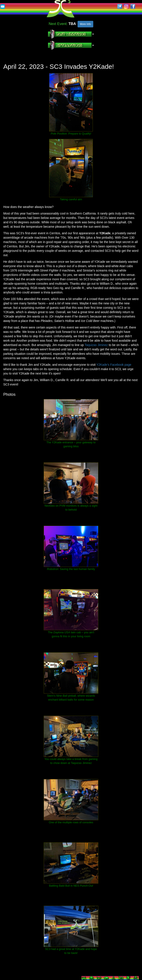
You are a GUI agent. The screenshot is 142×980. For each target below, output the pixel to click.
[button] (71, 34)
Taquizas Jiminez (96, 345)
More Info (86, 24)
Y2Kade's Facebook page (114, 365)
